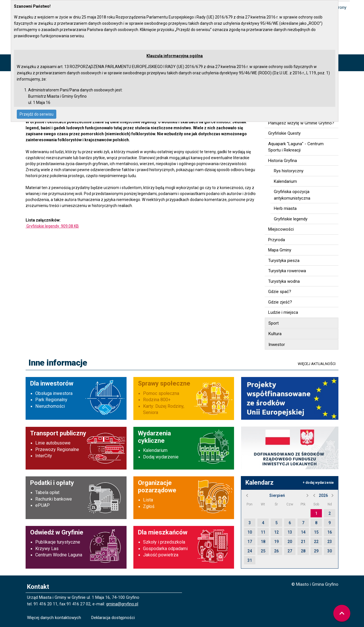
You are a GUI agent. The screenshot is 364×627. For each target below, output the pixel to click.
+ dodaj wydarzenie (318, 483)
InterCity (44, 456)
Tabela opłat (47, 492)
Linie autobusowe (53, 443)
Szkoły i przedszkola (164, 542)
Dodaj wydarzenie (161, 457)
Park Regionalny (51, 400)
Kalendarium (155, 450)
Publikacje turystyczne (58, 542)
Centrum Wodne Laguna (59, 555)
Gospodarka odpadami (165, 549)
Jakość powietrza (161, 555)
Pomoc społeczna (161, 393)
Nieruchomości (50, 406)
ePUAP (43, 505)
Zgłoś (149, 506)
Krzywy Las (47, 549)
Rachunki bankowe (54, 499)
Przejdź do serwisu (37, 114)
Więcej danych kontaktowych (54, 618)
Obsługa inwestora (54, 393)
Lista (148, 500)
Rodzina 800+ (157, 400)
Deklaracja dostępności (113, 618)
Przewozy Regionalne (57, 449)
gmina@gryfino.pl (122, 604)
